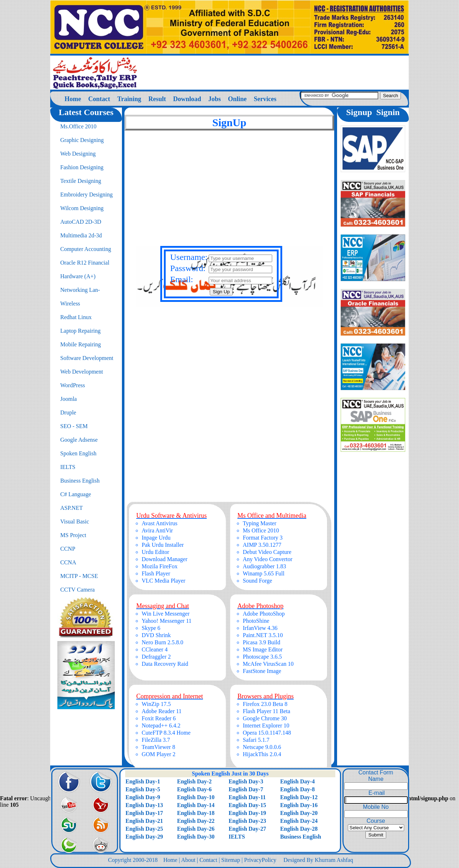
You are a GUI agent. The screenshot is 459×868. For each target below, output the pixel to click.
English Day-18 (196, 813)
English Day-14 (196, 805)
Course (376, 821)
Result (157, 99)
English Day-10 (196, 797)
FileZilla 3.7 (156, 740)
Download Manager (165, 559)
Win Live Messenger (166, 614)
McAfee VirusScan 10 (268, 664)
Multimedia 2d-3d (81, 235)
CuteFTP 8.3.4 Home (166, 733)
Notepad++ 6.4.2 (161, 725)
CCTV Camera (77, 590)
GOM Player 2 (158, 754)
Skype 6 (151, 628)
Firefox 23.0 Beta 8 (265, 704)
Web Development (82, 372)
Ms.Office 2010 (78, 126)
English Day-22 (196, 821)
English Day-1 (143, 781)
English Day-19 (247, 813)
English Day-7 (246, 789)
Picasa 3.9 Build (261, 642)
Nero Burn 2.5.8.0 (162, 642)
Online (237, 99)
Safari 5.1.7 (256, 740)
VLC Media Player (164, 581)
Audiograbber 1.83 (264, 566)
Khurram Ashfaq (334, 860)
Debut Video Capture (267, 552)
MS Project (73, 535)
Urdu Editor (155, 552)
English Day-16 (299, 805)
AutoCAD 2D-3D (81, 222)
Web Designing (78, 154)
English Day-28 (299, 829)
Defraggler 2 (156, 657)
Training (129, 99)
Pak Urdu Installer (163, 545)
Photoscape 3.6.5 (262, 657)
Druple (68, 412)
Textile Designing (81, 181)
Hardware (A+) (78, 276)
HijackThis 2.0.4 (262, 754)
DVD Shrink (156, 635)
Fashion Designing (82, 167)
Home (73, 99)
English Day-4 (297, 781)
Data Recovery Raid (165, 664)
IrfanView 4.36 (260, 628)
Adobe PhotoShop (264, 614)
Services (265, 99)
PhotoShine (256, 621)
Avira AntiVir (157, 530)
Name (376, 779)
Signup (359, 112)
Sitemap (231, 860)
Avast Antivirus (160, 523)
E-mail (376, 793)
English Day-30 (196, 837)
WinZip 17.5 (156, 704)
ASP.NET (72, 508)
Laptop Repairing (80, 331)
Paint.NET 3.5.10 (263, 635)
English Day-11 (247, 797)
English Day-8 (297, 789)
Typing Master (260, 523)
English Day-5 (143, 789)
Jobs (215, 99)
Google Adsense (79, 440)
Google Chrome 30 (265, 718)
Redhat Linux (76, 317)
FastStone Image (262, 671)
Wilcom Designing (82, 208)
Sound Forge (257, 581)
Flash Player (156, 573)
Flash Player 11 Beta (266, 711)
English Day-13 (144, 805)
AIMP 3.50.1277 (262, 545)
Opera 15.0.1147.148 (267, 733)
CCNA (68, 562)
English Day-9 (143, 797)
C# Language (76, 494)
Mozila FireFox (160, 566)
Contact (99, 99)
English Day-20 (299, 813)
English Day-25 (144, 829)
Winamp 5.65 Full (264, 573)
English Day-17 (144, 813)
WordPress (73, 385)
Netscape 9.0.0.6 (262, 747)
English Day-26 (196, 829)
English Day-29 (144, 837)
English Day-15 (247, 805)
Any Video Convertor (268, 559)
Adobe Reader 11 (162, 711)
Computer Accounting (86, 249)
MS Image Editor (263, 649)
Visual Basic (75, 521)
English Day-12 (299, 797)
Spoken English (78, 453)
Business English (80, 481)
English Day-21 (144, 821)
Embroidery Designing (86, 195)
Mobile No (376, 807)
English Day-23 (247, 821)
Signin (388, 112)
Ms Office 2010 (261, 530)
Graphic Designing (82, 140)
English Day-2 (194, 781)
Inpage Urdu (156, 538)
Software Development (87, 358)
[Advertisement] (229, 194)
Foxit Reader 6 (159, 718)
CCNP (68, 549)
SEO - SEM (74, 426)
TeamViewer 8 (158, 747)
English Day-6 (194, 789)
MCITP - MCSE (79, 576)
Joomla (68, 399)
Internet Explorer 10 (266, 725)
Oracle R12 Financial (85, 263)
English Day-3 (246, 781)
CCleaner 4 (155, 649)
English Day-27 (247, 829)
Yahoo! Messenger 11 (167, 621)
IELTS (68, 467)
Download (187, 99)
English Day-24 (299, 821)
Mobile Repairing (81, 344)
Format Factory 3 (263, 538)
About (188, 860)
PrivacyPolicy (260, 860)
